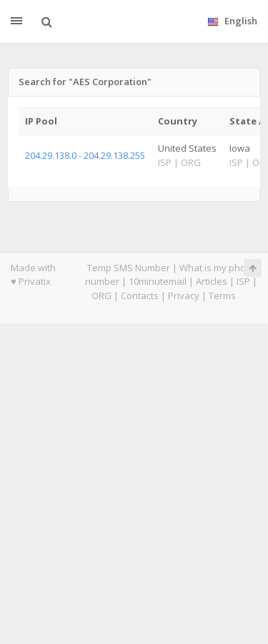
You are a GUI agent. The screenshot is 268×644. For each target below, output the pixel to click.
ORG (101, 296)
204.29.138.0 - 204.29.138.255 (85, 155)
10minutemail (158, 281)
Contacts (140, 296)
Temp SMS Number (129, 268)
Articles (212, 281)
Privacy (184, 296)
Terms (222, 296)
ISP (243, 281)
